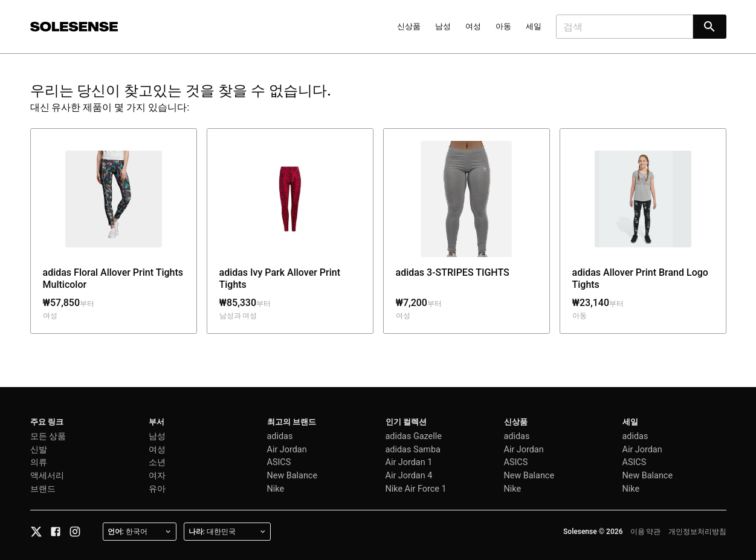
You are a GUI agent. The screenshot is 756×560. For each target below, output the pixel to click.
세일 (534, 26)
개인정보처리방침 (697, 532)
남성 (443, 26)
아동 (503, 26)
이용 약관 (646, 532)
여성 (473, 26)
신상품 (409, 26)
